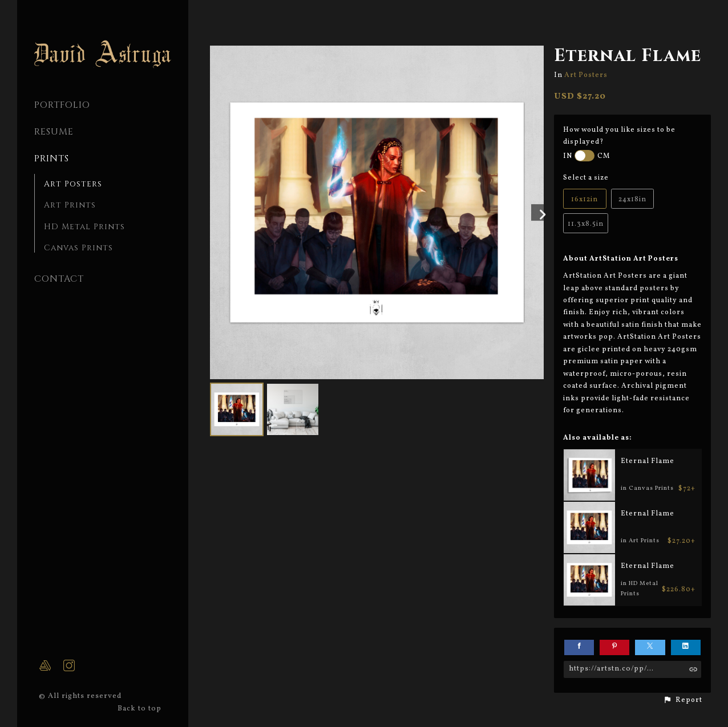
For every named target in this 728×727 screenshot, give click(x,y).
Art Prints (70, 205)
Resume (54, 132)
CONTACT (59, 279)
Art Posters (73, 184)
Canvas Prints (78, 248)
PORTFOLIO (62, 105)
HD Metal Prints (84, 227)
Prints (52, 159)
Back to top (141, 709)
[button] (683, 700)
